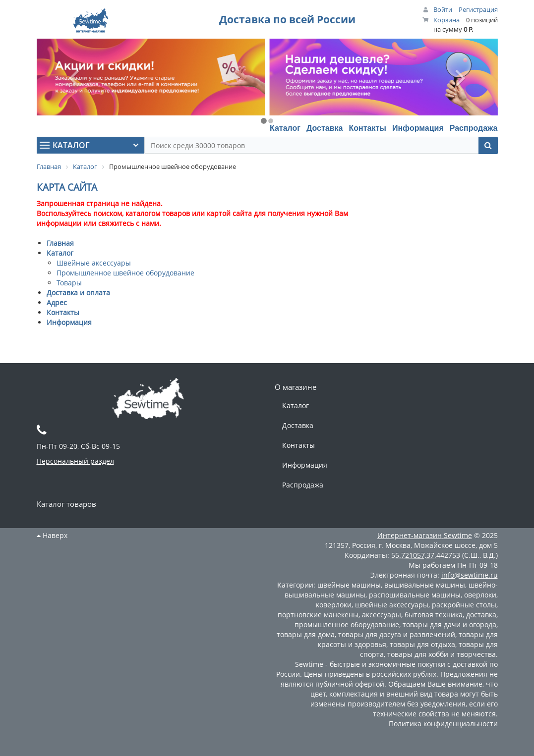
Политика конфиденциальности (443, 724)
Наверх (52, 535)
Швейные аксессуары (94, 263)
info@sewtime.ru (470, 575)
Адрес (57, 302)
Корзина (446, 20)
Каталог (285, 128)
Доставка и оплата (78, 293)
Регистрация (478, 9)
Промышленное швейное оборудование (125, 273)
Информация (418, 128)
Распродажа (474, 128)
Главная (60, 243)
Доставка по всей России (287, 19)
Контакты (367, 128)
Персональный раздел (75, 461)
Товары (69, 283)
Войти (443, 9)
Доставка (325, 128)
